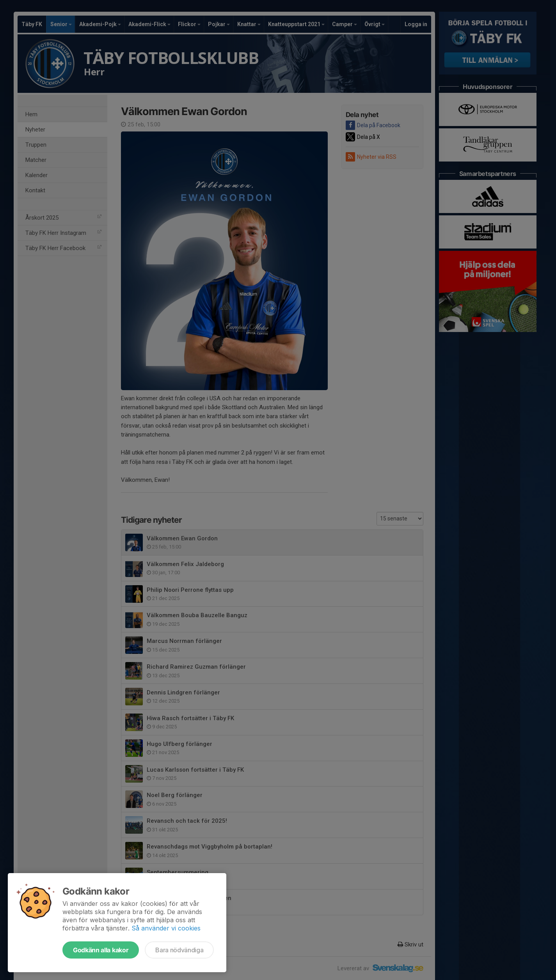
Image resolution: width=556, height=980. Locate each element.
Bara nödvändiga (179, 950)
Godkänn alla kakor (101, 950)
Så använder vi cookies (166, 928)
